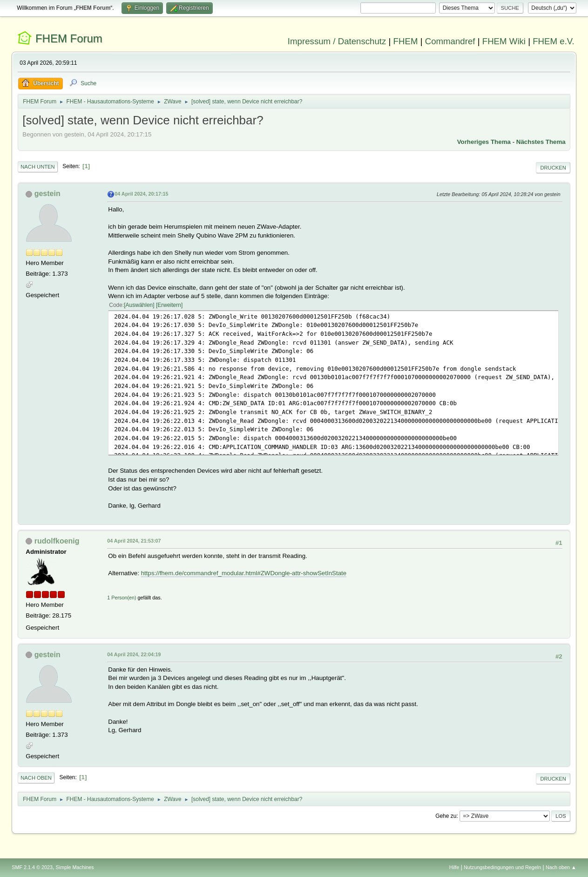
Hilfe (454, 867)
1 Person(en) (122, 598)
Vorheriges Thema (484, 142)
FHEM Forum (69, 38)
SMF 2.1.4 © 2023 (32, 867)
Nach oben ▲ (561, 867)
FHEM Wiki (504, 41)
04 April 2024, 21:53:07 (134, 541)
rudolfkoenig (57, 541)
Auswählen (139, 305)
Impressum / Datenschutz (337, 41)
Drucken (553, 168)
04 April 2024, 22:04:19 (134, 654)
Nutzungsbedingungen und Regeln (502, 867)
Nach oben (36, 778)
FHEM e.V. (554, 41)
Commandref (450, 41)
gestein (47, 194)
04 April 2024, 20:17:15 (141, 194)
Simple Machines (75, 867)
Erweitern (169, 305)
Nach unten (37, 167)
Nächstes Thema (541, 142)
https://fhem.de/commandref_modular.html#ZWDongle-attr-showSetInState (244, 573)
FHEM (406, 41)
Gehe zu (446, 816)
